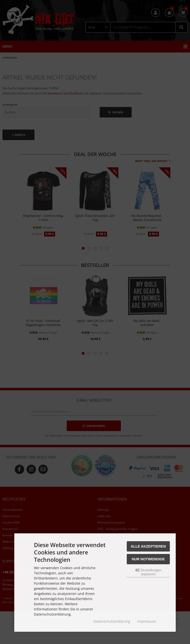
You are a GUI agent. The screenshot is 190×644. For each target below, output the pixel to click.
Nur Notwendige (148, 559)
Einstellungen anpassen (148, 572)
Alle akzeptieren (148, 546)
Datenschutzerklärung (112, 621)
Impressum (147, 621)
